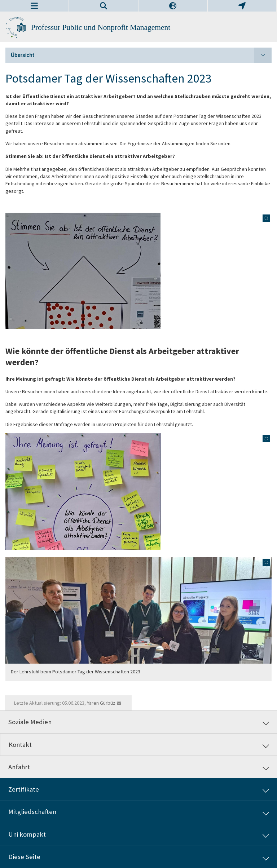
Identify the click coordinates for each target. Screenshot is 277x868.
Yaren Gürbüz (101, 703)
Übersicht (141, 55)
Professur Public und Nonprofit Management (101, 27)
